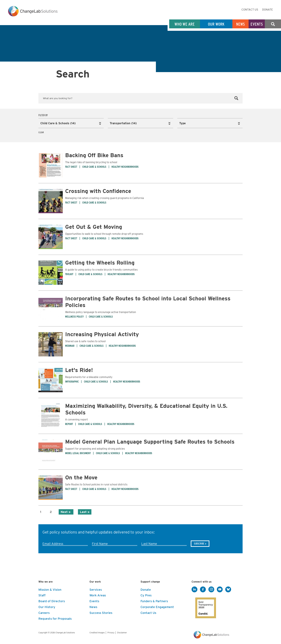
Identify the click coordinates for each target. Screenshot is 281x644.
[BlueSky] (228, 589)
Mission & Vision (50, 589)
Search (273, 24)
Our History (47, 606)
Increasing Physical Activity (102, 334)
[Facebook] (203, 589)
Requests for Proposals (55, 618)
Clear (41, 132)
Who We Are (185, 24)
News (241, 24)
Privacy (111, 632)
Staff (42, 595)
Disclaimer (122, 632)
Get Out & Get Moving (94, 226)
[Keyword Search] (140, 98)
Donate (268, 10)
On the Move (81, 477)
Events (257, 24)
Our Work (216, 24)
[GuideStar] (205, 606)
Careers (44, 612)
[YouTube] (220, 589)
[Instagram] (211, 589)
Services (96, 589)
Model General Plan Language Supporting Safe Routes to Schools (150, 441)
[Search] (236, 98)
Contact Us (250, 10)
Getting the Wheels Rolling (100, 262)
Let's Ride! (79, 369)
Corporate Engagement (157, 606)
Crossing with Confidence (98, 190)
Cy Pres (146, 595)
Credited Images (97, 632)
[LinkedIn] (194, 589)
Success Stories (101, 612)
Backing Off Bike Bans (94, 155)
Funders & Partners (154, 601)
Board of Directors (52, 601)
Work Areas (98, 595)
